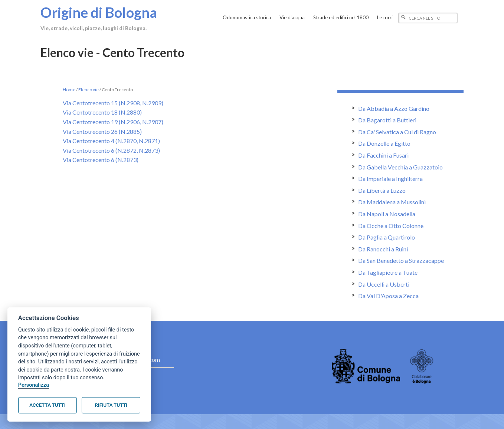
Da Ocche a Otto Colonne (391, 226)
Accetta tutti (47, 405)
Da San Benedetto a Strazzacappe (401, 260)
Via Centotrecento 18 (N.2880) (102, 112)
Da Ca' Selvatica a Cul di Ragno (397, 132)
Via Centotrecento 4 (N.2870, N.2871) (111, 141)
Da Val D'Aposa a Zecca (388, 296)
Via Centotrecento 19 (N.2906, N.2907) (113, 122)
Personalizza (34, 385)
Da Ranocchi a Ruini (383, 249)
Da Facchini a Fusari (383, 155)
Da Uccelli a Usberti (384, 284)
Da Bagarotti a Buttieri (387, 120)
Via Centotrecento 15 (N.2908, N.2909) (113, 103)
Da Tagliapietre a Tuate (388, 272)
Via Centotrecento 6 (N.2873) (101, 160)
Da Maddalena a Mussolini (392, 202)
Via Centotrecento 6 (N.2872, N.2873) (111, 150)
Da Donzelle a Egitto (384, 143)
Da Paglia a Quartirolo (387, 237)
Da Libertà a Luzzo (382, 190)
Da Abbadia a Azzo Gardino (394, 108)
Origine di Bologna (99, 12)
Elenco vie (89, 90)
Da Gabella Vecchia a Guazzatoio (400, 167)
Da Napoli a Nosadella (387, 214)
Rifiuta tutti (111, 405)
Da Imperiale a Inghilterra (390, 179)
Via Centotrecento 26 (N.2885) (102, 131)
